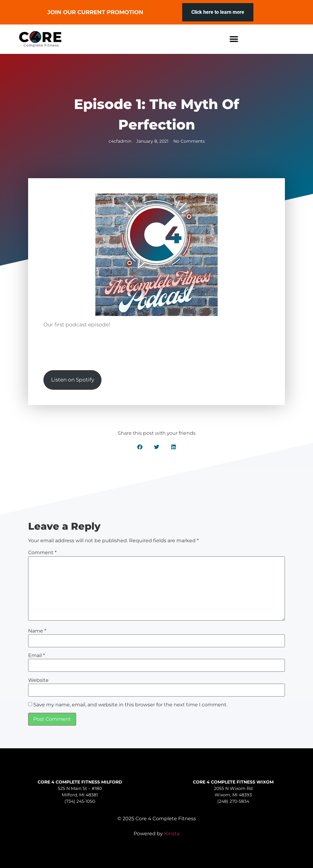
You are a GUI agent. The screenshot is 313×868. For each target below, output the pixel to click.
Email (37, 656)
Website (38, 680)
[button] (234, 39)
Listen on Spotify (73, 380)
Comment (42, 553)
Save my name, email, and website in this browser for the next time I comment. (130, 705)
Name (37, 631)
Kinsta (172, 834)
